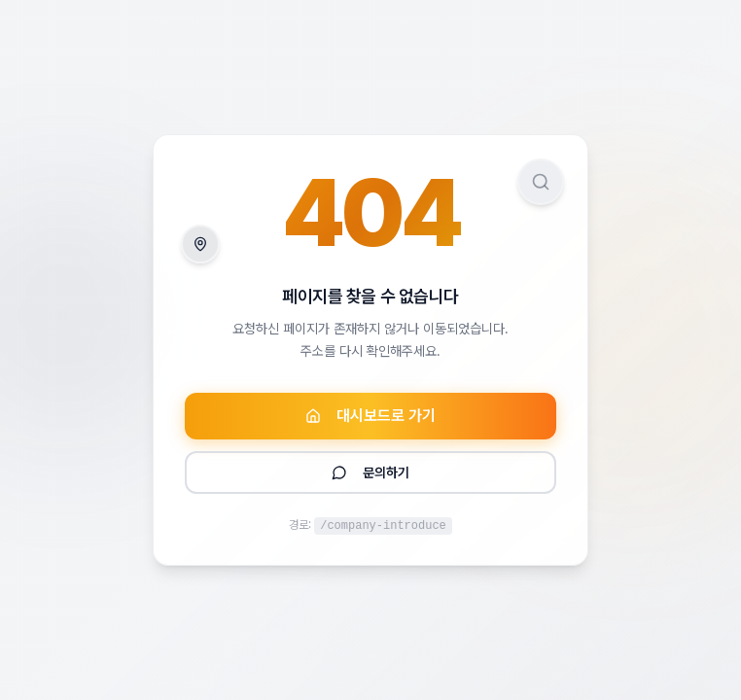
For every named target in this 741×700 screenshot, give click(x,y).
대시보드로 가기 (370, 416)
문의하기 (370, 472)
